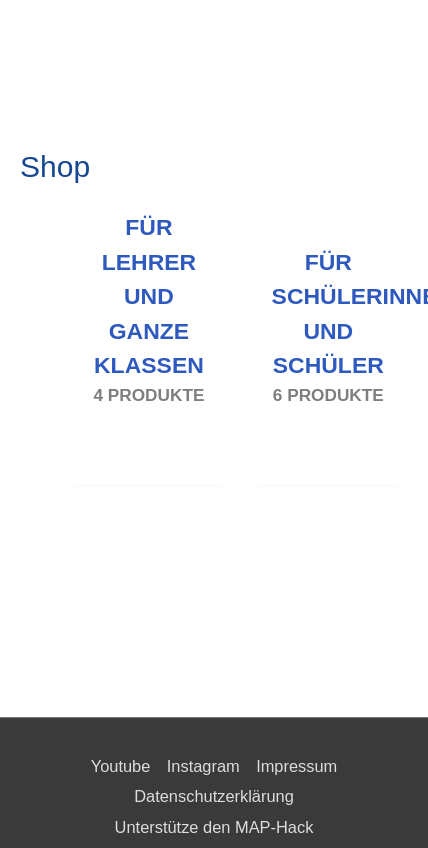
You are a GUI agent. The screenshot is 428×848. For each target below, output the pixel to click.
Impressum (296, 766)
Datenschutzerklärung (214, 796)
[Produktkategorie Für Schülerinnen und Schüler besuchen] (328, 379)
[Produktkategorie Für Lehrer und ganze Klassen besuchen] (148, 379)
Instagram (203, 766)
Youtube (121, 766)
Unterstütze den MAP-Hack (214, 827)
